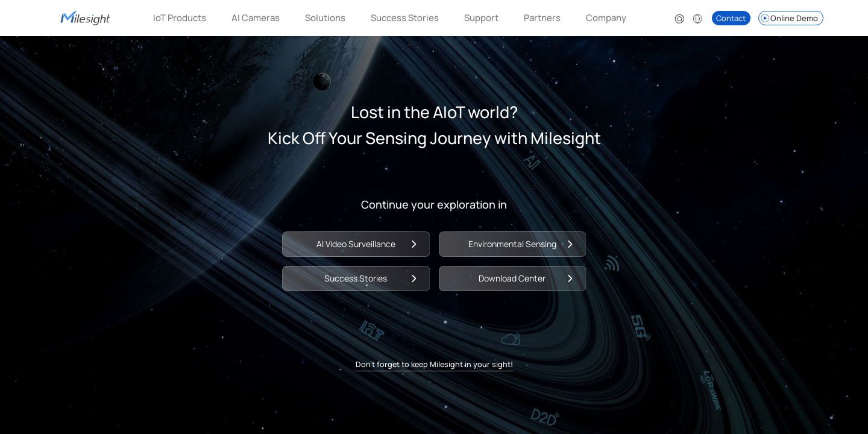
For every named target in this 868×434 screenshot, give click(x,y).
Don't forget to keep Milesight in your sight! (434, 368)
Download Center (518, 276)
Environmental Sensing (518, 240)
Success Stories (405, 18)
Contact (731, 18)
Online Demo (789, 18)
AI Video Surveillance (350, 240)
